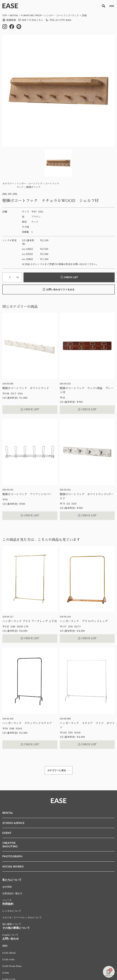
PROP (39, 15)
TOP (5, 15)
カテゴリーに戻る (59, 770)
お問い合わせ (11, 939)
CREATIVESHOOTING (10, 845)
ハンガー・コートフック (57, 15)
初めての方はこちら (31, 20)
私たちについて (12, 880)
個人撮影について (12, 924)
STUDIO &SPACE (13, 823)
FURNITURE (28, 15)
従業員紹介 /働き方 (12, 893)
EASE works (8, 959)
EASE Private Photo (12, 966)
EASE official (9, 953)
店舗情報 (9, 20)
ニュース (7, 900)
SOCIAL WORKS (13, 866)
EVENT (7, 833)
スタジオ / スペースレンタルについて (22, 917)
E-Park (6, 973)
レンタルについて (12, 911)
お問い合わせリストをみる (59, 289)
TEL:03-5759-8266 (58, 20)
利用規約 (8, 904)
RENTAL (14, 15)
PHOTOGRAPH (12, 856)
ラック (75, 15)
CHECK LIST (69, 277)
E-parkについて (10, 935)
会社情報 (7, 887)
